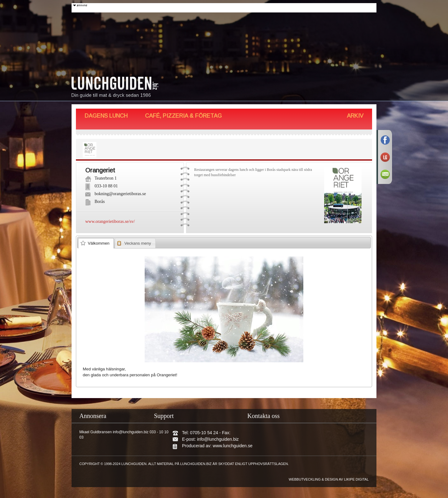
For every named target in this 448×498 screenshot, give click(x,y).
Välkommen (99, 243)
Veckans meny (138, 243)
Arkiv (355, 116)
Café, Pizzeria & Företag (183, 116)
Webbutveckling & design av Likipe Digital (329, 479)
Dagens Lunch (106, 116)
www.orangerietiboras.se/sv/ (110, 221)
